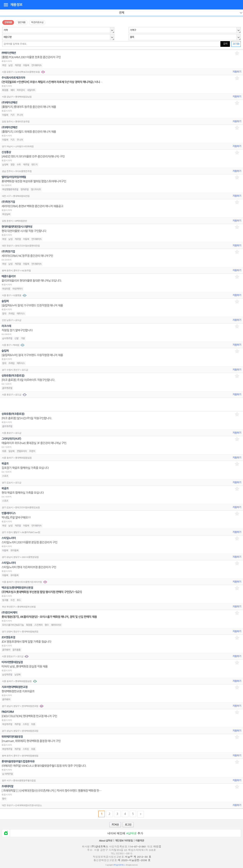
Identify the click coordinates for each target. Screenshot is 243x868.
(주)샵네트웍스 (119, 865)
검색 (225, 44)
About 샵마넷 (106, 841)
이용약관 (140, 841)
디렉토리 (6, 5)
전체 (122, 13)
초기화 (236, 44)
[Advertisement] (121, 404)
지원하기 (237, 72)
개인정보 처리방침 (124, 841)
